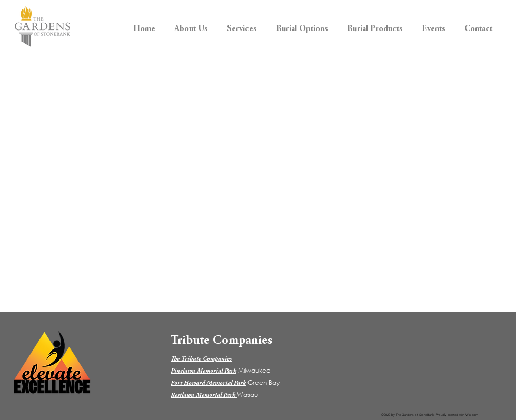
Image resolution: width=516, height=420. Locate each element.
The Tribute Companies (201, 359)
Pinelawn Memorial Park (204, 371)
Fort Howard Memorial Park (208, 383)
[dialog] (496, 399)
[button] (191, 24)
